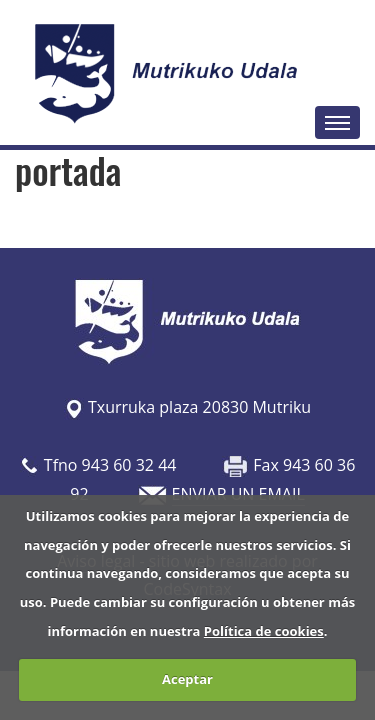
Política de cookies (264, 631)
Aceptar (187, 679)
